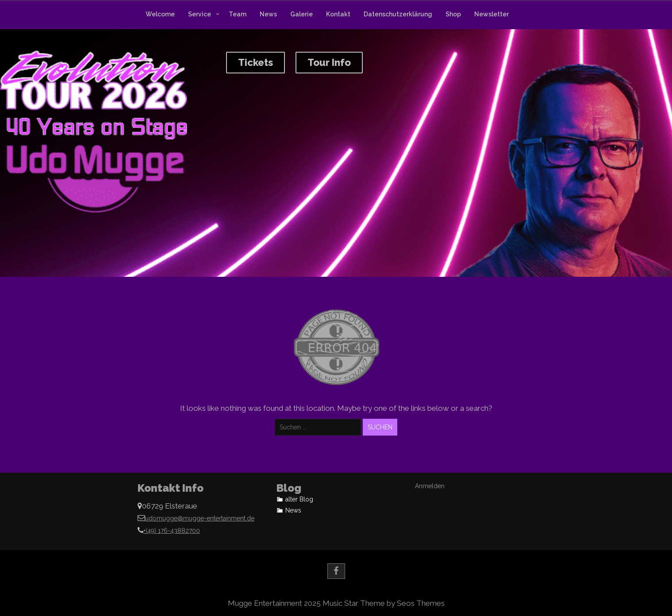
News (268, 14)
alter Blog (299, 499)
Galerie (301, 14)
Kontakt (338, 14)
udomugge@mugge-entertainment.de (200, 518)
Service (200, 14)
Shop (453, 14)
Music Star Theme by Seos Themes (384, 603)
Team (238, 14)
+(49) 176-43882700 (172, 531)
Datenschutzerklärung (398, 14)
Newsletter (492, 14)
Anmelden (430, 486)
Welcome (160, 14)
